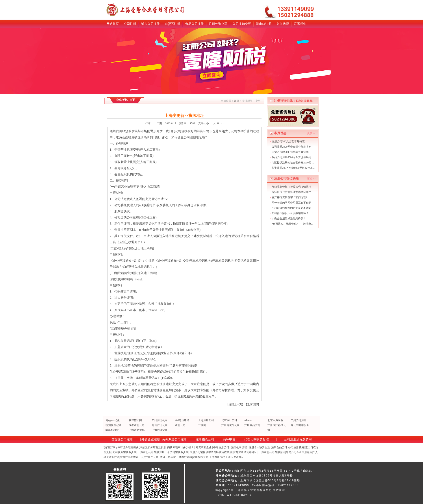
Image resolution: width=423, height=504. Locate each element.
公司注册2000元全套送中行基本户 (291, 147)
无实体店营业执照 (156, 447)
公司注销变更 (242, 24)
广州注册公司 (160, 420)
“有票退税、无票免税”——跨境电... (292, 224)
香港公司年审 (168, 457)
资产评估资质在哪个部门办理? (289, 197)
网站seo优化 (113, 420)
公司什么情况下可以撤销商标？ (290, 213)
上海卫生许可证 (235, 457)
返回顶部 (252, 404)
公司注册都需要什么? (132, 457)
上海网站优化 (137, 430)
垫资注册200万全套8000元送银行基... (293, 168)
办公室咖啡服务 (300, 425)
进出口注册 (264, 24)
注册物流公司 (205, 439)
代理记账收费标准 (256, 439)
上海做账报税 (217, 457)
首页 (237, 101)
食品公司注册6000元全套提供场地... (292, 157)
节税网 (202, 425)
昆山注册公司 (160, 425)
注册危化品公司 (230, 425)
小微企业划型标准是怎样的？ (289, 219)
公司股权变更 (200, 457)
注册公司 (180, 425)
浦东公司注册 (150, 24)
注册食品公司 (252, 425)
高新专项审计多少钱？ (180, 447)
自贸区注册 (173, 24)
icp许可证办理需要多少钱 (129, 447)
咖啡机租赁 (112, 430)
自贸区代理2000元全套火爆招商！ (291, 152)
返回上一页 (235, 404)
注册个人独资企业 (259, 447)
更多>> (311, 133)
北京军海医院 (275, 420)
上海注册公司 (206, 420)
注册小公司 (152, 457)
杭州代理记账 (113, 425)
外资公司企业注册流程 (299, 452)
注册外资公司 (218, 24)
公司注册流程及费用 (298, 439)
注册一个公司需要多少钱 (174, 452)
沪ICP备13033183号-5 (235, 495)
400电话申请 (182, 420)
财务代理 (283, 24)
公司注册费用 (296, 447)
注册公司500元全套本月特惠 (288, 141)
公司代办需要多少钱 (124, 452)
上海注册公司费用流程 (272, 452)
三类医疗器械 (184, 457)
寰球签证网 (135, 420)
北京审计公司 (229, 420)
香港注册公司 (221, 447)
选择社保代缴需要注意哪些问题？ (291, 192)
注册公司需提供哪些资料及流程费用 (211, 452)
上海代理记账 (160, 430)
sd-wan (248, 420)
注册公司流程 (239, 447)
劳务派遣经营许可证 (245, 452)
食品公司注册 (195, 24)
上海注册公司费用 (148, 452)
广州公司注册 (299, 420)
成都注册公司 (137, 425)
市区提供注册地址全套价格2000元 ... (293, 163)
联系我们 (300, 24)
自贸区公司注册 (122, 439)
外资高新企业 (204, 447)
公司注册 (130, 24)
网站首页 (113, 24)
